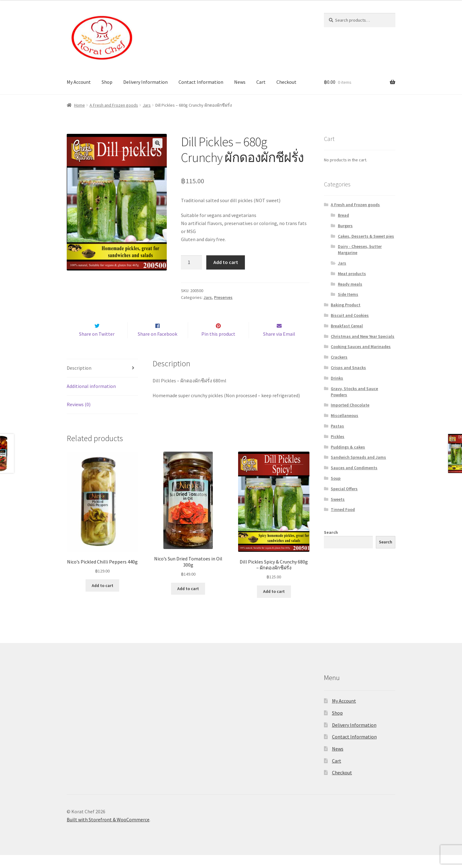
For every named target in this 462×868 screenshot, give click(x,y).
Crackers (339, 357)
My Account (79, 82)
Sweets (338, 499)
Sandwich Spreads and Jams (358, 457)
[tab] (102, 382)
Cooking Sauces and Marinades (361, 347)
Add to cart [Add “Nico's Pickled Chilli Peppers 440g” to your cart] (103, 598)
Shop (107, 82)
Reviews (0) (79, 417)
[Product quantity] (191, 262)
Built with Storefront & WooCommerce (108, 832)
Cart (261, 82)
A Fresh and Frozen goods (114, 105)
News (240, 82)
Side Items (348, 294)
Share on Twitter (97, 347)
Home (80, 105)
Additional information (91, 399)
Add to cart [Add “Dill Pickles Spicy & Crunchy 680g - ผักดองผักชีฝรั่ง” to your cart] (274, 604)
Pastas (337, 426)
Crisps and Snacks (348, 368)
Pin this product (218, 347)
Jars (147, 105)
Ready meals (350, 284)
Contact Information (201, 82)
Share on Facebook (157, 347)
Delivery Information (145, 82)
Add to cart (226, 262)
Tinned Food (343, 509)
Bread (343, 215)
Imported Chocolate (350, 405)
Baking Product (346, 305)
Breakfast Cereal (347, 326)
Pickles (338, 436)
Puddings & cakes (348, 447)
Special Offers (344, 489)
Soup (336, 478)
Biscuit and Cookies (350, 315)
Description (79, 381)
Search (331, 532)
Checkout (286, 82)
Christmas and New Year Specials (363, 336)
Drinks (337, 378)
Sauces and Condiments (354, 468)
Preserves (223, 297)
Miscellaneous (344, 415)
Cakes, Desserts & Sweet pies (366, 236)
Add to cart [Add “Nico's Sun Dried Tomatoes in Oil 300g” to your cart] (188, 602)
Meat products (352, 274)
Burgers (345, 226)
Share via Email (279, 347)
